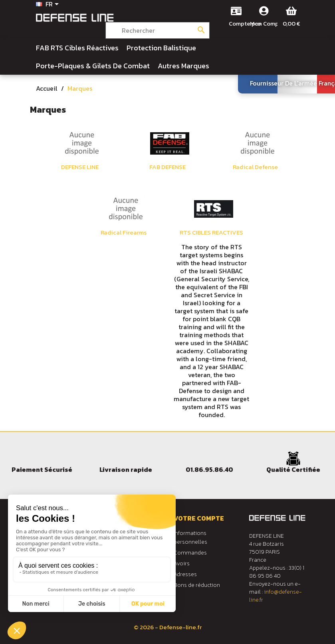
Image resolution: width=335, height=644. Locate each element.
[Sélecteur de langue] (49, 5)
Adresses (185, 574)
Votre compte (199, 518)
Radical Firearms (124, 233)
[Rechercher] (158, 30)
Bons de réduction (197, 585)
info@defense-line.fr (276, 596)
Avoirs (182, 563)
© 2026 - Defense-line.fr (168, 627)
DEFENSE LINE (80, 167)
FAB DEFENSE (167, 167)
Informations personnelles (190, 538)
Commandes (190, 553)
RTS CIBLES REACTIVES (211, 233)
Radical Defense (255, 167)
